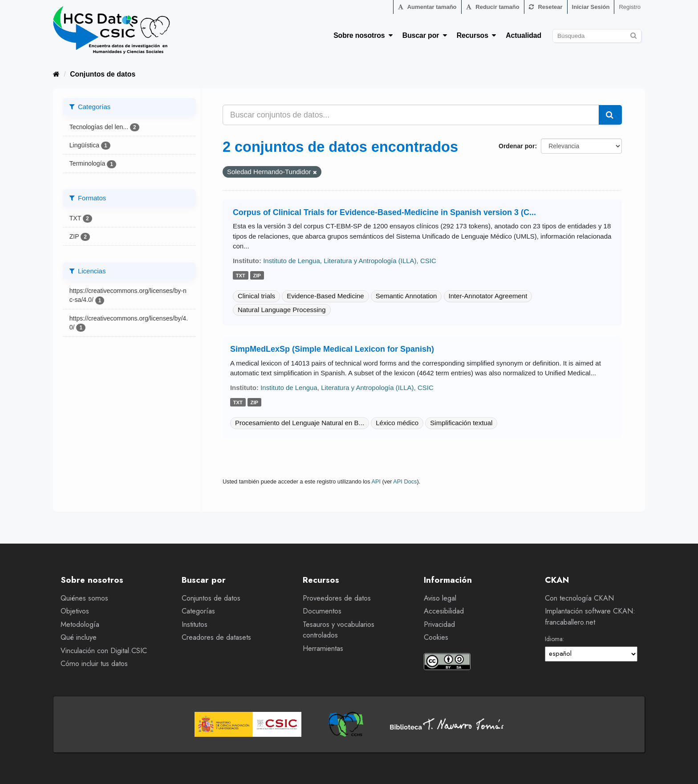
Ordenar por (517, 146)
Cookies (436, 637)
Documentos (322, 611)
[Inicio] (56, 74)
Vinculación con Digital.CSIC (104, 651)
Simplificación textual (461, 423)
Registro (630, 7)
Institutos (195, 624)
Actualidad (523, 35)
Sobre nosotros (363, 35)
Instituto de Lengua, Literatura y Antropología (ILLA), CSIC (350, 261)
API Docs (405, 481)
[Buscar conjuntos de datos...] (411, 115)
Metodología (80, 624)
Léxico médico (397, 423)
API (376, 481)
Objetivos (75, 611)
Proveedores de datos (337, 598)
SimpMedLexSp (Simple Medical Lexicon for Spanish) (332, 349)
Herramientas (323, 648)
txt (241, 276)
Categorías (198, 611)
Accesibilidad (444, 611)
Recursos (477, 35)
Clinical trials (256, 296)
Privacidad (439, 624)
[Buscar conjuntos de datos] (597, 36)
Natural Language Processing (282, 310)
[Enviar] (633, 35)
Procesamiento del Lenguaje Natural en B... (300, 423)
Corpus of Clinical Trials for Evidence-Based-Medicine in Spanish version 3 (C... (384, 212)
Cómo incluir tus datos (94, 664)
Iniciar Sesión (591, 7)
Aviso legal (440, 598)
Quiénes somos (84, 598)
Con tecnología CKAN (579, 598)
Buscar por (425, 35)
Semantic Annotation (406, 296)
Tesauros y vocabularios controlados (339, 630)
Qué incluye (79, 637)
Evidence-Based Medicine (325, 296)
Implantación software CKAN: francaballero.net (590, 617)
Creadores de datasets (216, 637)
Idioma (554, 639)
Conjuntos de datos (103, 74)
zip (257, 276)
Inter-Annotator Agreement (488, 296)
